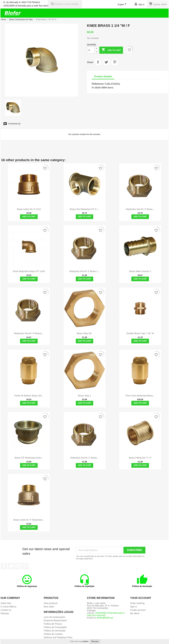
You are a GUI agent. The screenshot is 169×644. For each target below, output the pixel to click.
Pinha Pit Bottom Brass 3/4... (29, 396)
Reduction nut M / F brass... (140, 209)
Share (98, 62)
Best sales (49, 607)
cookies (85, 641)
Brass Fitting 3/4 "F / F (140, 458)
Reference (98, 84)
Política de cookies (53, 634)
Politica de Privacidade (55, 627)
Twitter (11, 566)
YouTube (18, 566)
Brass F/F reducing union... (29, 458)
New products (51, 603)
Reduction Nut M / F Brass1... (29, 333)
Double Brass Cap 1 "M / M (140, 333)
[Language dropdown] (123, 5)
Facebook (4, 566)
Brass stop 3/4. (84, 333)
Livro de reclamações (55, 617)
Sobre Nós (6, 603)
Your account (141, 598)
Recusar (95, 641)
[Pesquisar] (65, 4)
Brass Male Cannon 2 (140, 271)
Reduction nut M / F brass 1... (84, 271)
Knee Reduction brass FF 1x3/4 (29, 271)
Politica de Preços (53, 624)
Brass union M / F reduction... (29, 520)
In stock (96, 87)
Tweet (106, 62)
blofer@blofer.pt (105, 618)
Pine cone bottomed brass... (140, 396)
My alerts (135, 613)
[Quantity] (91, 50)
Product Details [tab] (103, 76)
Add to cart (111, 50)
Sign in (134, 607)
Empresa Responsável (55, 620)
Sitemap (5, 613)
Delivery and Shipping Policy (58, 637)
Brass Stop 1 (84, 396)
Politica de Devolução (55, 631)
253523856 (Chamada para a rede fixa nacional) (28, 6)
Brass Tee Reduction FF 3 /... (85, 209)
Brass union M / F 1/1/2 (29, 209)
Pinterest (115, 62)
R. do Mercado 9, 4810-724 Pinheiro (22, 2)
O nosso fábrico (8, 607)
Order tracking (137, 603)
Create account (138, 610)
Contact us (6, 610)
